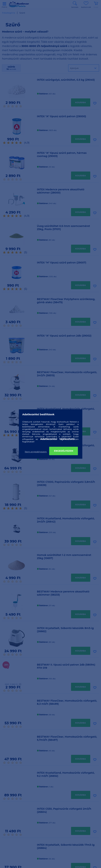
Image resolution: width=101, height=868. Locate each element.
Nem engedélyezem (36, 452)
